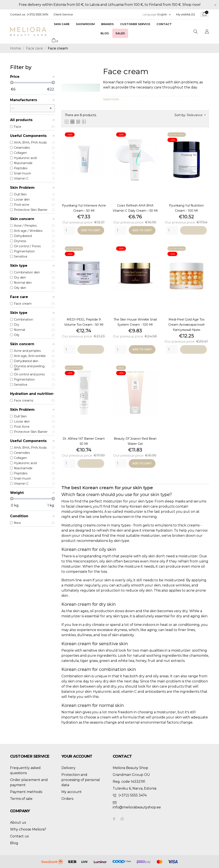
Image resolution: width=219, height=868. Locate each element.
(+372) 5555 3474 (38, 14)
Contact (164, 24)
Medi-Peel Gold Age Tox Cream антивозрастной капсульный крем (186, 325)
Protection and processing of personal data (81, 780)
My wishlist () (186, 14)
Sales (120, 33)
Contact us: (18, 14)
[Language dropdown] (164, 14)
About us (18, 822)
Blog (105, 33)
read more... (112, 99)
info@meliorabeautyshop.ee (137, 807)
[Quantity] (69, 230)
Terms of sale (21, 799)
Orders (67, 799)
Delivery (68, 768)
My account (72, 792)
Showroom (85, 24)
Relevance (196, 115)
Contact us (19, 836)
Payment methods (26, 792)
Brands (107, 24)
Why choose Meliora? (28, 829)
